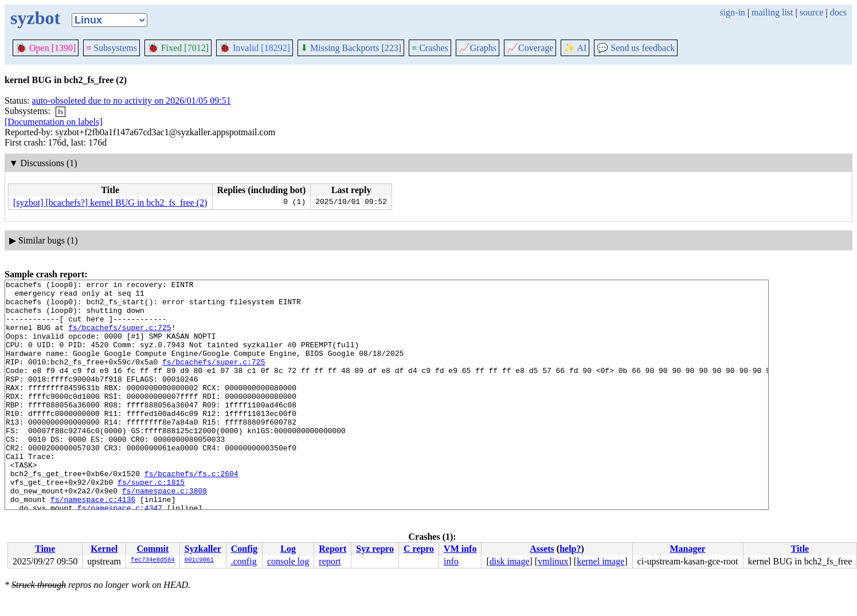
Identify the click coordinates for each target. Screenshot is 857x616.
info (451, 561)
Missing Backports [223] (351, 48)
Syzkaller (203, 549)
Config (244, 549)
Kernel (104, 549)
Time (45, 549)
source (812, 12)
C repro (419, 549)
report (330, 561)
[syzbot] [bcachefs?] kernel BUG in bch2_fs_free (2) (110, 203)
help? (570, 549)
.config (244, 561)
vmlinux (553, 561)
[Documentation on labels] (54, 122)
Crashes (430, 48)
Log (288, 549)
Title (800, 549)
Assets (542, 549)
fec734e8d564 (153, 560)
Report (332, 549)
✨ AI (575, 48)
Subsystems (111, 48)
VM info (460, 549)
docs (838, 12)
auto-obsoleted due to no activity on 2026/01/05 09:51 (132, 101)
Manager (687, 549)
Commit (152, 549)
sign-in (732, 12)
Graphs (478, 48)
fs (60, 111)
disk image (510, 561)
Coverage (530, 48)
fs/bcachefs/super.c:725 (120, 338)
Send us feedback (636, 48)
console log (288, 561)
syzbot (35, 18)
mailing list (772, 12)
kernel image (600, 561)
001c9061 (199, 560)
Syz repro (375, 549)
